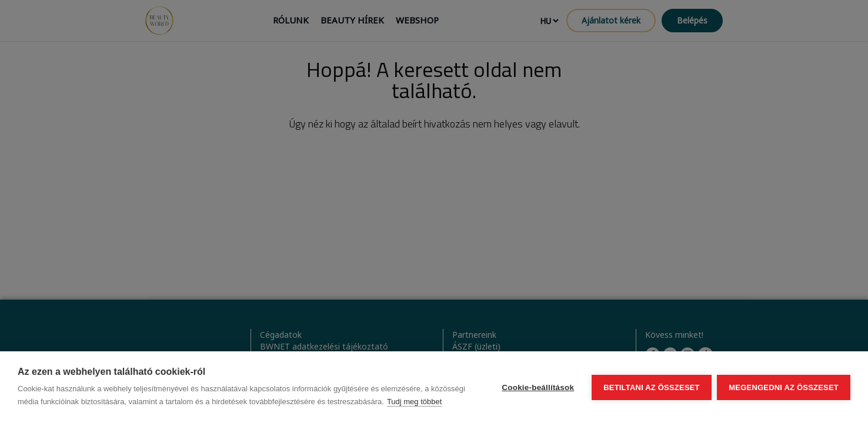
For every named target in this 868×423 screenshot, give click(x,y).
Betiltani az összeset (652, 387)
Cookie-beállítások (538, 387)
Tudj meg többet (414, 402)
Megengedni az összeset (784, 387)
